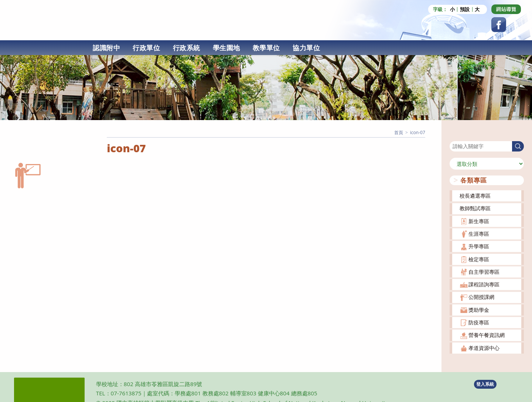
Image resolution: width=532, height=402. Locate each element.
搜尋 (455, 136)
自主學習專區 (484, 272)
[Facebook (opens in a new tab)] (499, 25)
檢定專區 (479, 259)
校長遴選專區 (475, 196)
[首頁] (399, 132)
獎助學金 (479, 310)
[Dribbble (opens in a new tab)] (506, 9)
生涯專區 (479, 234)
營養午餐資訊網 (487, 335)
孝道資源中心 (484, 348)
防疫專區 (479, 322)
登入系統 (485, 384)
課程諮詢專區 (484, 284)
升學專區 (479, 246)
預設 (465, 9)
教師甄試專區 (475, 208)
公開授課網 (481, 297)
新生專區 (479, 221)
